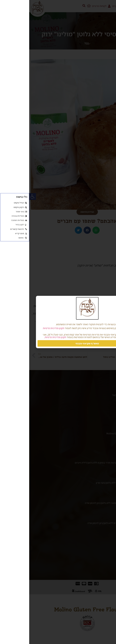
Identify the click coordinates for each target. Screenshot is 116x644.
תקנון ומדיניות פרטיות (24, 328)
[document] (58, 322)
